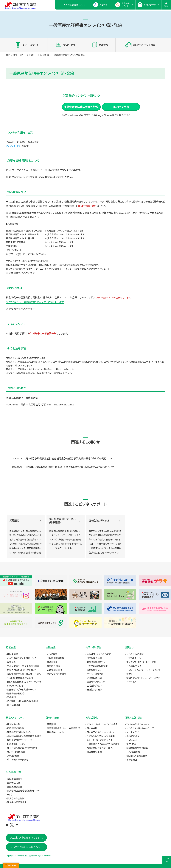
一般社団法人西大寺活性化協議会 (103, 744)
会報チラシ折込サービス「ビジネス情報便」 (144, 672)
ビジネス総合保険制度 (97, 666)
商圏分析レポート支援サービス (22, 690)
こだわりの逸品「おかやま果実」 (101, 736)
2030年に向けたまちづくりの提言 (102, 724)
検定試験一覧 (14, 724)
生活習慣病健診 (94, 686)
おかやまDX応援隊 (135, 654)
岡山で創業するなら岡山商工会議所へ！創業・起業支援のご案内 (24, 676)
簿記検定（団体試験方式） (19, 732)
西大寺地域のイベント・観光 (100, 748)
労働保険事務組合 (16, 694)
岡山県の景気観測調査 (137, 748)
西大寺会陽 (92, 728)
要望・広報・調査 (134, 718)
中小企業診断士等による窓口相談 (23, 666)
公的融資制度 (53, 666)
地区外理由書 (45, 265)
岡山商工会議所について (74, 5)
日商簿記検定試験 (16, 728)
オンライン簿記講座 (16, 752)
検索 (166, 4)
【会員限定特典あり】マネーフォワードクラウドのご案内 (24, 684)
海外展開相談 (14, 705)
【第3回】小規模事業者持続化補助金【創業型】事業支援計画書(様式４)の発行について (69, 467)
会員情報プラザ (134, 666)
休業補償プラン (94, 670)
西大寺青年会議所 (16, 799)
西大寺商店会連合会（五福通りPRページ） (24, 793)
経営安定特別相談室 (57, 674)
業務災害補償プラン (96, 662)
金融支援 (51, 647)
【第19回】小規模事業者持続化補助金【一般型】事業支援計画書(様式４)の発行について (70, 459)
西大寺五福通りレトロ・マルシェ (101, 732)
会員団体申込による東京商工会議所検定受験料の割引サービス (24, 738)
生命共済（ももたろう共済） (99, 654)
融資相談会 (52, 662)
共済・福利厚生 (93, 647)
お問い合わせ (150, 5)
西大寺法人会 (14, 783)
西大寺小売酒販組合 (17, 802)
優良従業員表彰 (94, 690)
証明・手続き (18, 55)
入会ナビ (103, 5)
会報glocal (132, 740)
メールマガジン (133, 732)
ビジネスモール (134, 658)
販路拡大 (130, 647)
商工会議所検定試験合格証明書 (22, 748)
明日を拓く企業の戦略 (137, 756)
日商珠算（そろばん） (17, 744)
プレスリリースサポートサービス (141, 662)
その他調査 (132, 760)
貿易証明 (30, 55)
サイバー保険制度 (95, 674)
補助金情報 (13, 654)
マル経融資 (52, 654)
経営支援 (11, 647)
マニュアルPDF (13, 142)
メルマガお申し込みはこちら (25, 847)
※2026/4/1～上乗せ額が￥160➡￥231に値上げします (35, 302)
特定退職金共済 (94, 658)
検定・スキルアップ (16, 718)
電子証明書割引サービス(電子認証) (62, 521)
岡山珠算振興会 (15, 779)
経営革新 (11, 662)
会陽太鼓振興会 (15, 787)
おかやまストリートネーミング (140, 728)
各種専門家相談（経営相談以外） (22, 670)
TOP (8, 55)
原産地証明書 (43, 55)
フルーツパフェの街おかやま (100, 740)
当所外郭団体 (13, 772)
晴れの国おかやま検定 (18, 760)
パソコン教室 (13, 756)
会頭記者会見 (133, 736)
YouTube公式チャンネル (138, 724)
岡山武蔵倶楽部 (94, 752)
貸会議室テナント (126, 5)
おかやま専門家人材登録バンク (22, 658)
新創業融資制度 (55, 670)
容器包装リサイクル (99, 521)
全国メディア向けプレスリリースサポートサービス (144, 680)
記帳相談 (11, 697)
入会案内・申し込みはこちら (25, 838)
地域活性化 (92, 718)
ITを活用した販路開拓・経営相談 (22, 701)
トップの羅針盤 (133, 752)
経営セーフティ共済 (96, 682)
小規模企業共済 (94, 678)
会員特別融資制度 (56, 658)
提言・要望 (131, 744)
